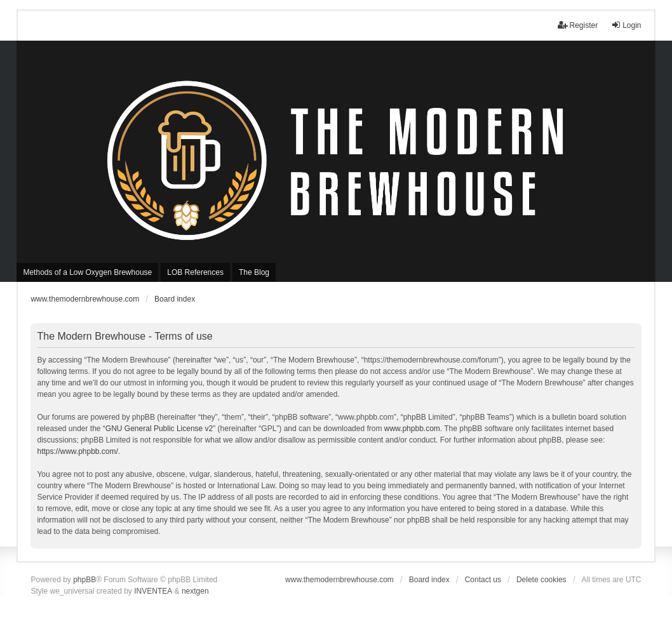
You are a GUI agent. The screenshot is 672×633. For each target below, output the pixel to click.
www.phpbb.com (412, 429)
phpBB (84, 580)
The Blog (254, 272)
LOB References (195, 272)
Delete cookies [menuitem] (541, 580)
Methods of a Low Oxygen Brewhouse (87, 272)
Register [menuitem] (578, 25)
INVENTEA (153, 591)
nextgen (195, 591)
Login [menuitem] (626, 25)
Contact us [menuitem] (483, 580)
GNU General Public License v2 (159, 429)
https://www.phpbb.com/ (77, 451)
